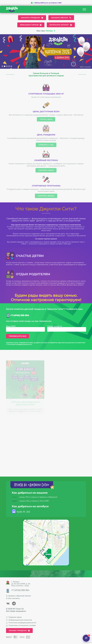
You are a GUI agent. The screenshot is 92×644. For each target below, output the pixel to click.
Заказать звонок (61, 18)
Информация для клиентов (19, 620)
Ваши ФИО (11, 326)
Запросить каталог (61, 25)
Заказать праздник (32, 18)
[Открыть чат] (86, 638)
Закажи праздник (19, 631)
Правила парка (14, 617)
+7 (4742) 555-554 (20, 315)
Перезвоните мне (18, 336)
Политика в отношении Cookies (21, 625)
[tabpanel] (46, 51)
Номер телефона (55, 326)
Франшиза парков (31, 25)
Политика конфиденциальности (21, 623)
